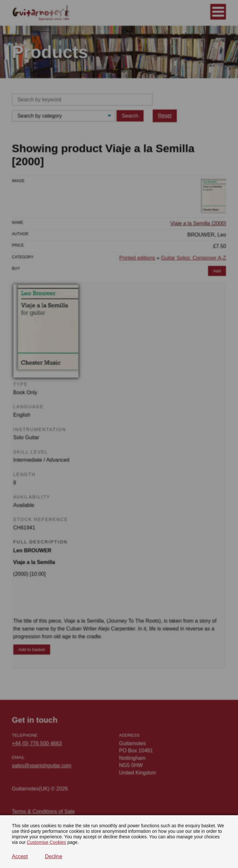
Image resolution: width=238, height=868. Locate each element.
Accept (20, 856)
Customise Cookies (46, 842)
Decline (54, 856)
